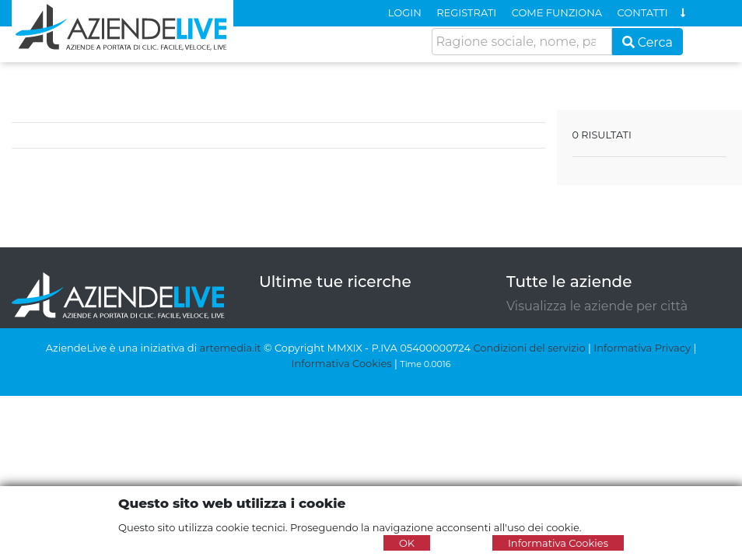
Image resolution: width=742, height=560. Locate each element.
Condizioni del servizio (529, 348)
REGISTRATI (466, 12)
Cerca (648, 42)
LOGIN (405, 12)
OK (407, 543)
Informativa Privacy (642, 348)
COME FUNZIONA (557, 12)
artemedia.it (231, 348)
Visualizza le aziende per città (597, 306)
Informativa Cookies (342, 363)
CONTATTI (643, 12)
